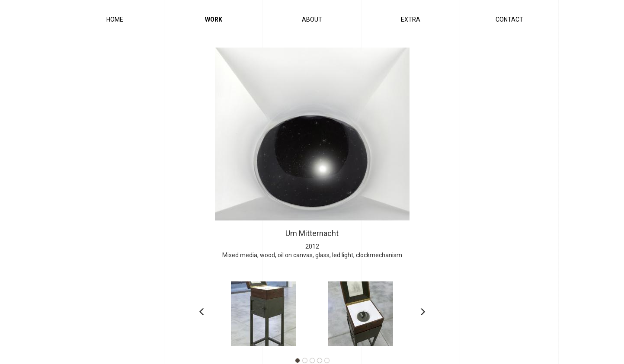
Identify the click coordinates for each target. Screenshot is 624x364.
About (312, 19)
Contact (509, 19)
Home (115, 19)
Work (214, 19)
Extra (411, 19)
